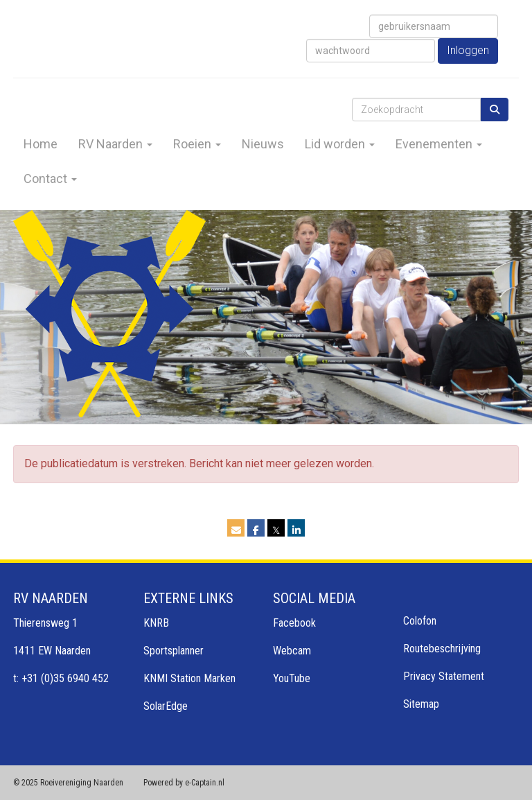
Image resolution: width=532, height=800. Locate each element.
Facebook (294, 623)
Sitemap (421, 704)
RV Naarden (115, 144)
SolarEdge (166, 706)
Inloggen (468, 50)
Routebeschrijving (442, 649)
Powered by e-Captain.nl (184, 783)
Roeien (197, 144)
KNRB (156, 623)
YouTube (292, 678)
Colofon (420, 621)
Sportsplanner (174, 651)
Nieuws (263, 144)
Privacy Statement (444, 676)
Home (41, 144)
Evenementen (439, 144)
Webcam (292, 651)
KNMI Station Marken (189, 678)
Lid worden (340, 144)
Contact (50, 179)
